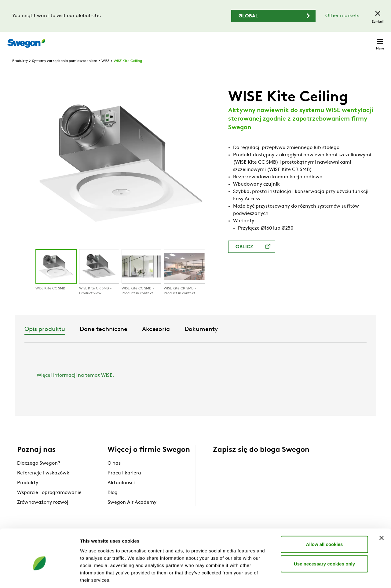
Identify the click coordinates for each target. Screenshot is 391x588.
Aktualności (121, 494)
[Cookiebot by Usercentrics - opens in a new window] (40, 576)
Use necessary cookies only (324, 535)
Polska (340, 40)
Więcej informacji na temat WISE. (75, 387)
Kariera (315, 40)
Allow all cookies (325, 515)
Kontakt (369, 40)
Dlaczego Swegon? (39, 474)
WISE (105, 72)
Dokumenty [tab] (276, 340)
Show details (321, 576)
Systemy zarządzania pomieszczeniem (65, 72)
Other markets (342, 16)
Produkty (20, 72)
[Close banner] (382, 509)
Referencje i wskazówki (44, 484)
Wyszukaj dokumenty (273, 40)
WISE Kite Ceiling (128, 72)
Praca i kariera (124, 484)
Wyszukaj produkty (214, 40)
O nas (114, 474)
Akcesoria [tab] (230, 340)
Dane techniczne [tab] (178, 340)
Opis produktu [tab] (119, 340)
